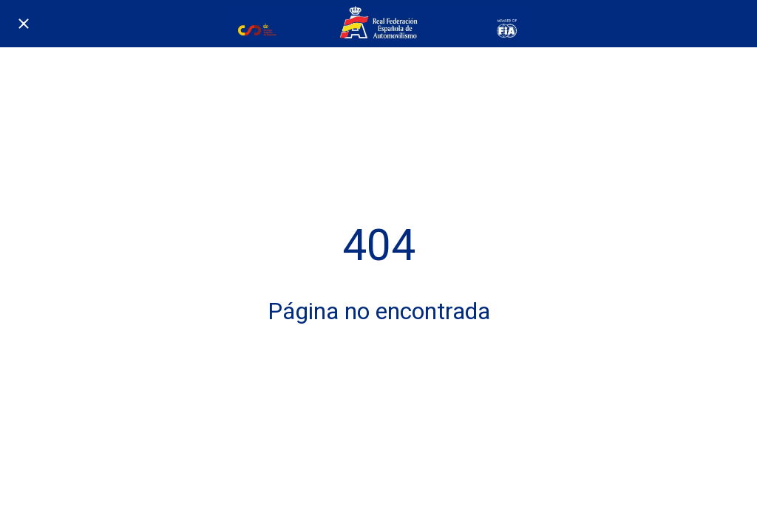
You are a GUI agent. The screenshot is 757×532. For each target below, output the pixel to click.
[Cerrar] (24, 24)
